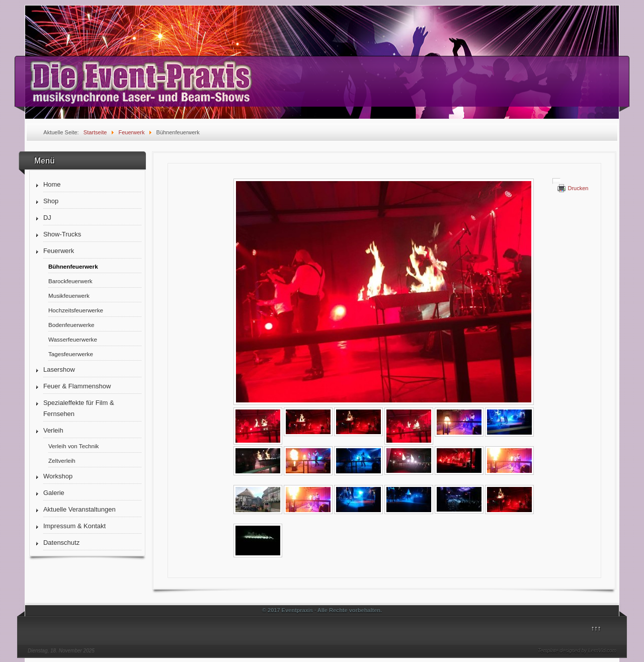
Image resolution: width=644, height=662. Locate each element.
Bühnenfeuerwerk (73, 266)
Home (52, 184)
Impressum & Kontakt (74, 526)
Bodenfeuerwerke (71, 325)
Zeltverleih (62, 461)
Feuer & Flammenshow (77, 386)
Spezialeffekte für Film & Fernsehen (79, 408)
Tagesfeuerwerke (71, 354)
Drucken (578, 188)
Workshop (58, 476)
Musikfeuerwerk (69, 296)
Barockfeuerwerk (70, 281)
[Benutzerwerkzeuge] (556, 181)
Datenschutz (61, 543)
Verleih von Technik (74, 446)
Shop (51, 201)
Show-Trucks (62, 234)
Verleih (53, 430)
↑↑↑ (596, 628)
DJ (47, 218)
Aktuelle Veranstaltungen (79, 509)
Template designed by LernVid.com (577, 651)
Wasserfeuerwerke (73, 339)
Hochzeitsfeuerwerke (76, 310)
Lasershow (59, 369)
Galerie (54, 493)
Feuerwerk (59, 251)
